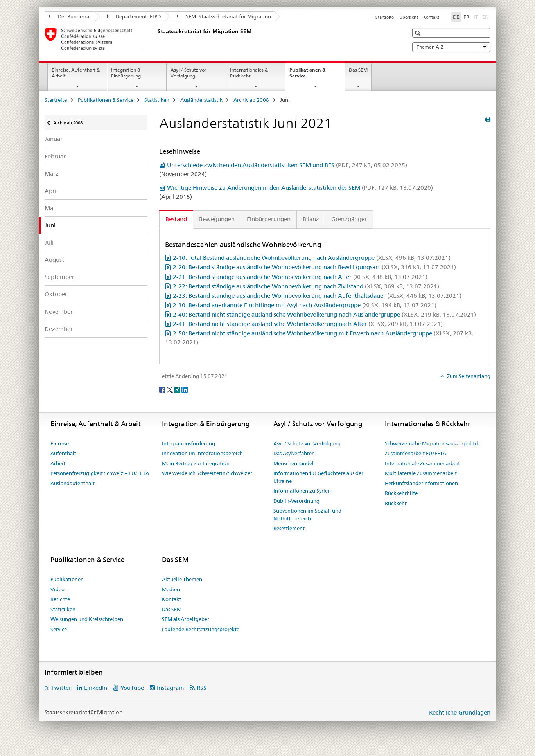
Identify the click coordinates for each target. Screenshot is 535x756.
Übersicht (409, 17)
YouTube (132, 688)
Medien (171, 589)
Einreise (60, 443)
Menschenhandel (294, 463)
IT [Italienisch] (477, 16)
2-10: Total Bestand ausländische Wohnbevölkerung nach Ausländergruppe (312, 258)
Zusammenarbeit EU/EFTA (416, 453)
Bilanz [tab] (311, 219)
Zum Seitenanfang (468, 376)
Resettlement (289, 528)
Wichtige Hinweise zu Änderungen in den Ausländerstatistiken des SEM (300, 188)
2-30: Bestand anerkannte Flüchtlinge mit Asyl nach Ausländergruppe (305, 305)
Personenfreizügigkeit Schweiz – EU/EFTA (100, 473)
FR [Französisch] (466, 17)
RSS (202, 688)
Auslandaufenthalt (73, 483)
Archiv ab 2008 (251, 100)
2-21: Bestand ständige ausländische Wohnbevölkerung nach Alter (300, 277)
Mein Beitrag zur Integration (196, 463)
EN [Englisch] (486, 16)
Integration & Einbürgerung (126, 73)
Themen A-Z (451, 47)
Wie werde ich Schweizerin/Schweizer (207, 473)
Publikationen (67, 579)
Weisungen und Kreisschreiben (87, 619)
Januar (54, 139)
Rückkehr (396, 503)
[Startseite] (156, 39)
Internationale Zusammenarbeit (422, 463)
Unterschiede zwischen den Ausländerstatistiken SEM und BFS (287, 165)
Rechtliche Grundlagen (460, 712)
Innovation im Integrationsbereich (202, 453)
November (59, 312)
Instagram (171, 688)
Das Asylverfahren (294, 453)
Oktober (56, 294)
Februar (55, 156)
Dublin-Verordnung (296, 501)
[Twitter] (170, 389)
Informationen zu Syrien (302, 491)
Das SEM (358, 70)
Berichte (60, 599)
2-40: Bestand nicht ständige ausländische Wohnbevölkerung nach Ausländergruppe (324, 314)
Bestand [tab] (176, 219)
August (54, 260)
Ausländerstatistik (201, 100)
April (51, 191)
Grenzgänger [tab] (349, 219)
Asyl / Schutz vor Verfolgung (189, 73)
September (59, 277)
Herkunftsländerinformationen (421, 483)
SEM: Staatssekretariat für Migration (224, 16)
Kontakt (431, 17)
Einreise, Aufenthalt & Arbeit (76, 73)
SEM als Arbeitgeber (186, 619)
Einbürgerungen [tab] (269, 219)
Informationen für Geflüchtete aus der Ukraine (318, 477)
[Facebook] (163, 389)
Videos (58, 589)
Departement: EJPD (134, 16)
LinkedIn (96, 688)
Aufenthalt (63, 453)
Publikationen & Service (308, 76)
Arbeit (58, 463)
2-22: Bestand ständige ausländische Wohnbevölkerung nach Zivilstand (306, 286)
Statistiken (157, 100)
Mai (50, 208)
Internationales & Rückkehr (249, 73)
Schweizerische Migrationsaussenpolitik (432, 443)
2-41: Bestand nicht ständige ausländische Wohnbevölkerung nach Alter (308, 324)
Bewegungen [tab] (217, 219)
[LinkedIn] (185, 389)
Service (59, 629)
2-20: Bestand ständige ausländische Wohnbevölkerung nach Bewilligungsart (314, 267)
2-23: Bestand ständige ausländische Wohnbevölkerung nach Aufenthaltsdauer (317, 296)
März (52, 174)
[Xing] (178, 389)
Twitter (61, 688)
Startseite (385, 17)
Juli (49, 242)
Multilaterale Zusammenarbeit (421, 473)
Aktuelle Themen (182, 579)
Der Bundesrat (70, 16)
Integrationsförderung (189, 443)
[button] (419, 33)
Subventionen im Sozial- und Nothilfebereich (307, 515)
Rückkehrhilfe (401, 493)
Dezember (59, 329)
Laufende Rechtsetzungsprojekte (201, 629)
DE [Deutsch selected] (456, 17)
